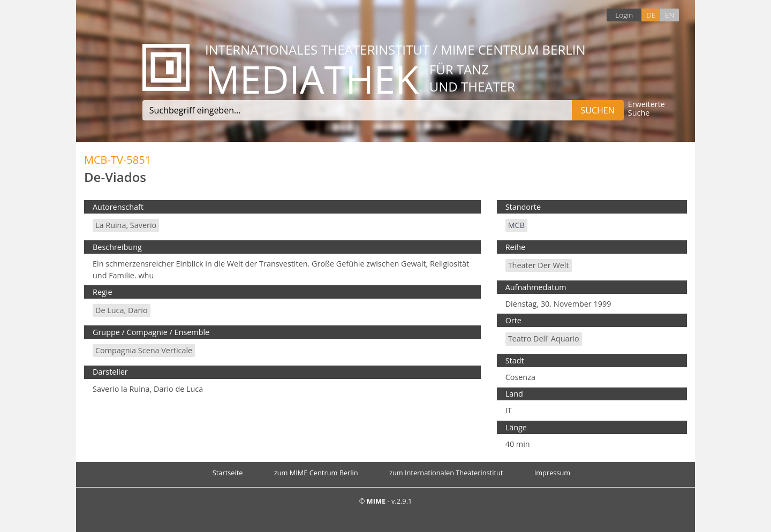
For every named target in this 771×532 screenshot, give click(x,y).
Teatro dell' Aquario (544, 339)
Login (624, 15)
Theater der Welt (539, 265)
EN (670, 15)
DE (651, 15)
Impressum (553, 473)
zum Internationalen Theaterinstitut (446, 473)
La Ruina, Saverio (126, 225)
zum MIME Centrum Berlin (316, 473)
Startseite (228, 473)
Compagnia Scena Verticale (144, 350)
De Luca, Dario (122, 310)
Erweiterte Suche (647, 109)
